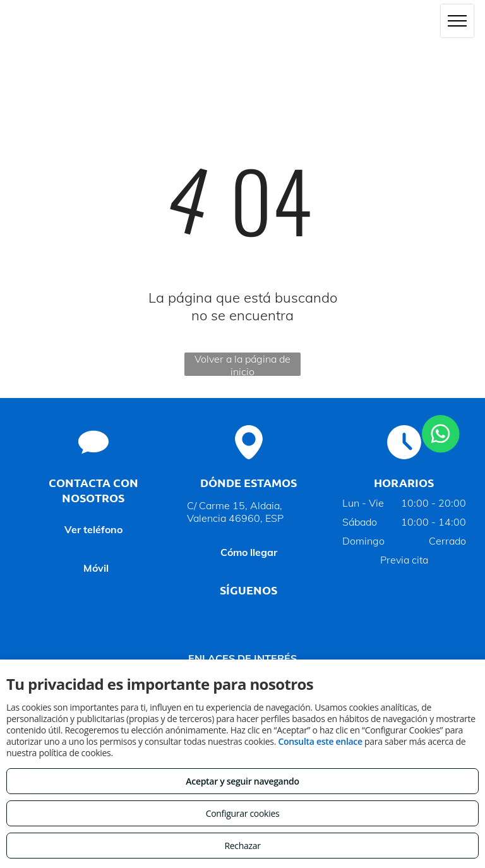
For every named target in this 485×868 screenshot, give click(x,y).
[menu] (457, 21)
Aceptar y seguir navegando (242, 781)
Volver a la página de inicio (242, 364)
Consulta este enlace (320, 741)
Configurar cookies (243, 813)
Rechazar (242, 846)
